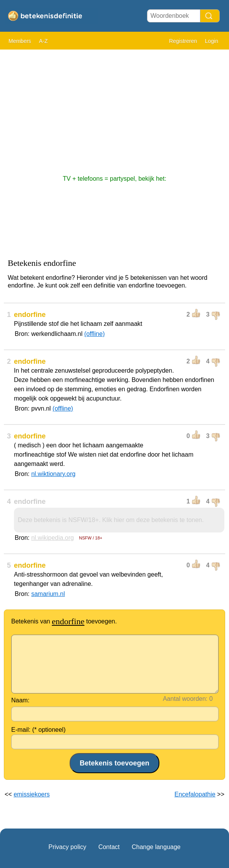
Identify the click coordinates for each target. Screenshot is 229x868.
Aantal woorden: (185, 699)
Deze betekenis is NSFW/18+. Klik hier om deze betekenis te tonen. (111, 520)
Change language (156, 847)
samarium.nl (48, 594)
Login (212, 41)
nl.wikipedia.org (53, 538)
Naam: (20, 700)
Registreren (183, 41)
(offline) (95, 334)
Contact (109, 847)
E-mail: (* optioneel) (38, 730)
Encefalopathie (195, 794)
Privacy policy (67, 847)
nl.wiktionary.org (53, 474)
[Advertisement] (114, 108)
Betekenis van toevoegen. (64, 621)
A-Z (44, 41)
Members (20, 41)
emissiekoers (32, 794)
